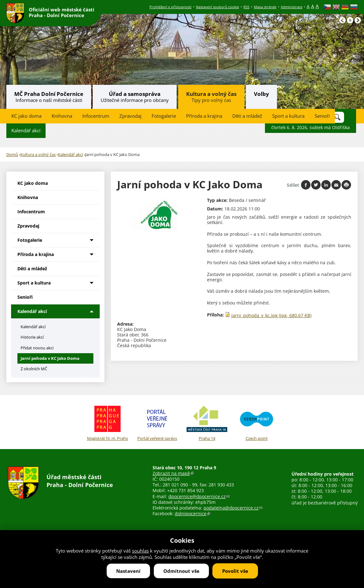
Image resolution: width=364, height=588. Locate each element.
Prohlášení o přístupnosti (170, 7)
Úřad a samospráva (135, 94)
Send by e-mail (336, 185)
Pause (350, 20)
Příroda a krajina (204, 116)
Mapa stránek (265, 7)
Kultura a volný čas (211, 94)
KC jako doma (26, 116)
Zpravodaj (130, 116)
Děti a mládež (247, 116)
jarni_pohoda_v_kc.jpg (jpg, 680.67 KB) (271, 315)
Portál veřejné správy (157, 422)
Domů (12, 155)
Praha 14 (207, 422)
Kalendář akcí (26, 131)
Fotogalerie (164, 116)
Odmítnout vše (181, 571)
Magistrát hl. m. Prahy (107, 422)
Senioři (322, 116)
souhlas (140, 551)
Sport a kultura (288, 116)
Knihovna (62, 116)
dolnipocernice (192, 513)
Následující (358, 20)
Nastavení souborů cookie (217, 7)
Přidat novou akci (37, 348)
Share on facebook (306, 185)
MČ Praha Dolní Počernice (49, 94)
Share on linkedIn (326, 185)
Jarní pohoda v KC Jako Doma (50, 358)
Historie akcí (32, 337)
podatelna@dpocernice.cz (233, 508)
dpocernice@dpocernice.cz (199, 496)
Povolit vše (235, 571)
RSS (246, 7)
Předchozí (342, 20)
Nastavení (128, 571)
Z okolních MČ (34, 369)
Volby (261, 94)
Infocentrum (96, 116)
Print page (346, 185)
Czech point (257, 422)
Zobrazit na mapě (173, 473)
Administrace (292, 7)
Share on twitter (316, 185)
